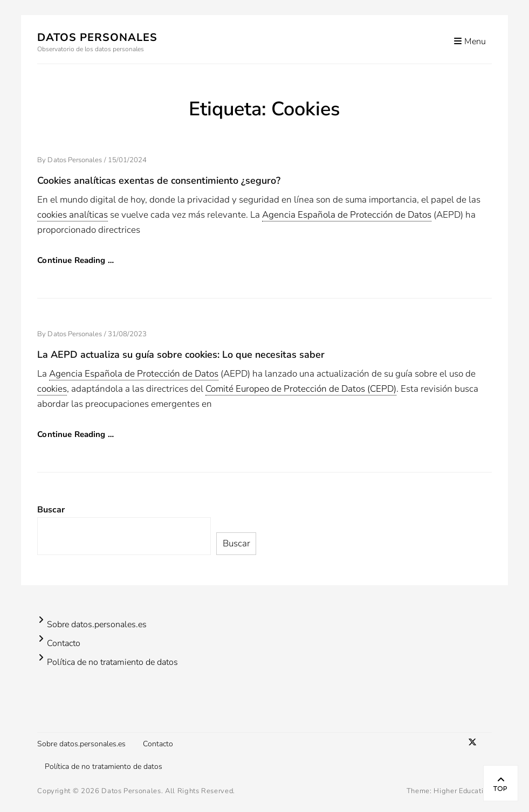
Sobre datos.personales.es (97, 624)
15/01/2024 (128, 160)
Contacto (64, 643)
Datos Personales (97, 37)
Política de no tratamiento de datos (112, 662)
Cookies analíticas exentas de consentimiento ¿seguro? (159, 181)
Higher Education (462, 791)
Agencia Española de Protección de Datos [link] (347, 215)
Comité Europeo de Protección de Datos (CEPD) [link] (301, 389)
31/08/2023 (128, 334)
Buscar (51, 510)
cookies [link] (52, 389)
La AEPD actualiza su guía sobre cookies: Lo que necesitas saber (181, 355)
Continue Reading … (75, 260)
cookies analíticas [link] (73, 215)
